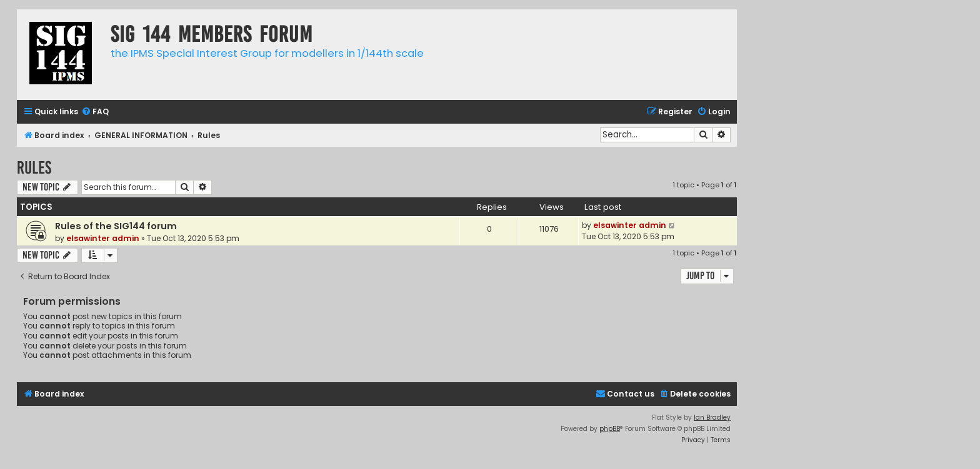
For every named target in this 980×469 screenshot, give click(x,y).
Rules (34, 168)
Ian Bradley (712, 417)
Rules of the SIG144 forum (116, 226)
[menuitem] (95, 112)
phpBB (610, 429)
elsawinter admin (103, 238)
